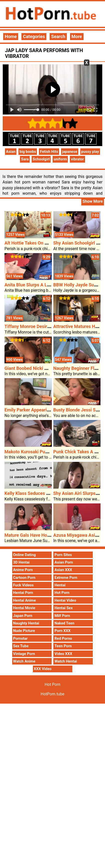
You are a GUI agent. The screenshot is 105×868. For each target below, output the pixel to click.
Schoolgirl (41, 159)
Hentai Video (65, 600)
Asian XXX (63, 570)
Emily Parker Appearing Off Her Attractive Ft (49, 410)
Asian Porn (64, 562)
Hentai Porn (23, 593)
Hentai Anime (25, 600)
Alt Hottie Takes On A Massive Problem (44, 243)
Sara (25, 159)
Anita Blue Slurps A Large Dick (35, 285)
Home (11, 36)
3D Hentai (21, 562)
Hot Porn (62, 593)
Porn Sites (63, 555)
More (77, 36)
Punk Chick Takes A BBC (78, 452)
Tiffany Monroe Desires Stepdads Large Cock (50, 326)
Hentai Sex (63, 608)
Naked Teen (64, 623)
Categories (34, 36)
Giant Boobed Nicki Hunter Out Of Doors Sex (49, 368)
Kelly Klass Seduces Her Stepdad (38, 493)
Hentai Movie (24, 608)
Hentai (60, 585)
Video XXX (63, 654)
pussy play (90, 152)
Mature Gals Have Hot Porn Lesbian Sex (45, 535)
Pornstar (20, 638)
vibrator (77, 159)
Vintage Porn (24, 654)
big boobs (28, 152)
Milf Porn (62, 616)
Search (58, 36)
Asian (11, 152)
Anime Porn (23, 570)
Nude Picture (24, 631)
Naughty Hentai (26, 623)
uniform (60, 159)
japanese (70, 152)
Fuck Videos (24, 585)
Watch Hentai (66, 661)
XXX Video (43, 669)
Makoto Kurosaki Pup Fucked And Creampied (50, 452)
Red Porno (63, 638)
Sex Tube (21, 646)
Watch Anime (24, 661)
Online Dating (25, 555)
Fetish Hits (49, 152)
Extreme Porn (66, 578)
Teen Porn (63, 646)
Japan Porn (23, 616)
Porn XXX (62, 631)
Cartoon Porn (24, 578)
